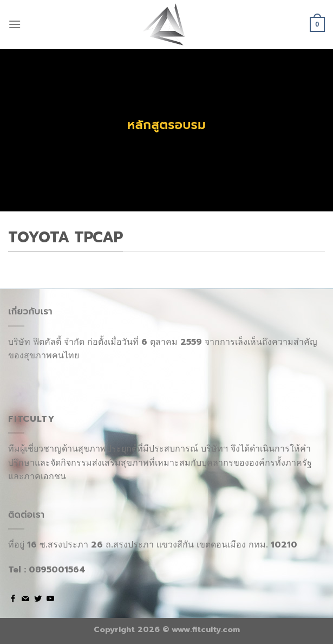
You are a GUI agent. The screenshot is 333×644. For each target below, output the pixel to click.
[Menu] (15, 24)
